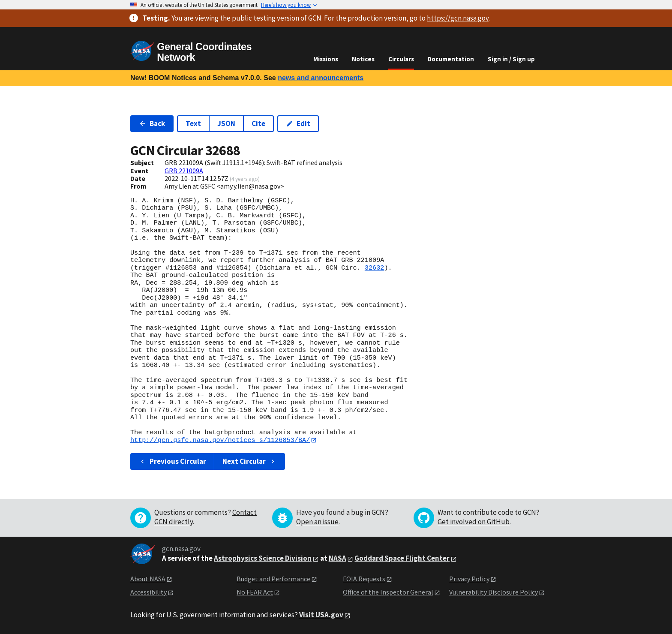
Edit (298, 123)
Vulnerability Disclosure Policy (493, 592)
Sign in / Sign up (511, 59)
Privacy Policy (469, 579)
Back (152, 123)
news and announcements (321, 78)
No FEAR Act (255, 592)
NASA (337, 559)
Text (193, 123)
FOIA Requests (364, 579)
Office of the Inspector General (388, 592)
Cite (258, 123)
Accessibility (148, 592)
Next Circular (249, 461)
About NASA (148, 579)
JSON (226, 123)
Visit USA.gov (321, 615)
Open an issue (317, 522)
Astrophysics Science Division (263, 559)
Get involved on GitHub (474, 522)
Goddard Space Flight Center (402, 559)
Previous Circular (172, 461)
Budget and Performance (273, 579)
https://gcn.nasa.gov (458, 18)
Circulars (401, 59)
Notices (363, 59)
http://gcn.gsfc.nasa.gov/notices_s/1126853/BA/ (220, 440)
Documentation (451, 59)
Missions (326, 59)
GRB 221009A (184, 171)
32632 (375, 268)
